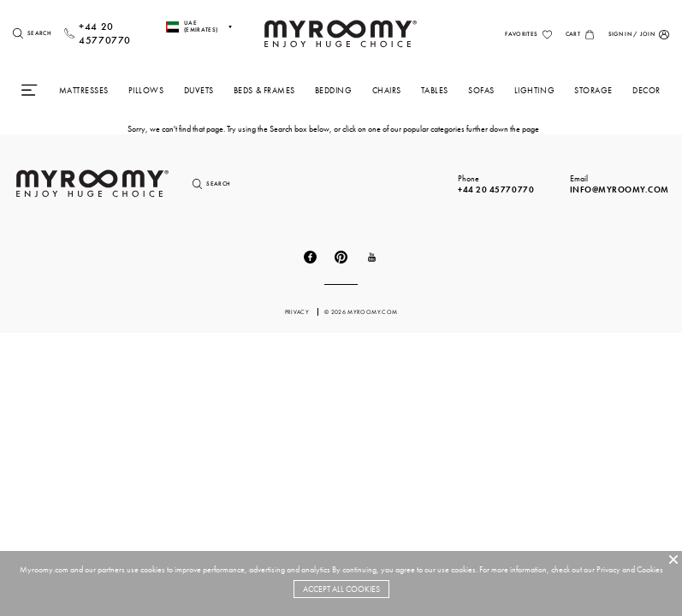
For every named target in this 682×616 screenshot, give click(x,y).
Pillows (146, 90)
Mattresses (84, 90)
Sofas (481, 90)
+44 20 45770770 (496, 190)
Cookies (650, 569)
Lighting (534, 90)
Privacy (608, 569)
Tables (435, 90)
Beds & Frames (264, 90)
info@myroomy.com (620, 190)
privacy (298, 312)
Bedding (334, 90)
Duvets (199, 90)
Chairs (387, 90)
